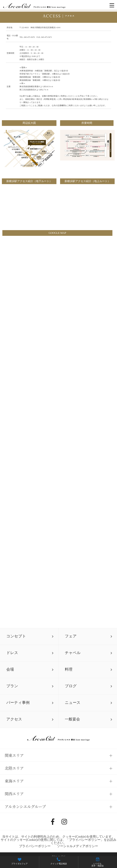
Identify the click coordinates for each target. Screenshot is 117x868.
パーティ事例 (18, 702)
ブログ (71, 686)
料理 (69, 669)
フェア (71, 636)
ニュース (73, 702)
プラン (12, 686)
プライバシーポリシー (85, 840)
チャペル (73, 653)
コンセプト (16, 636)
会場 (10, 669)
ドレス (12, 653)
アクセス (14, 719)
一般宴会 (72, 719)
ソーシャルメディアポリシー (77, 846)
